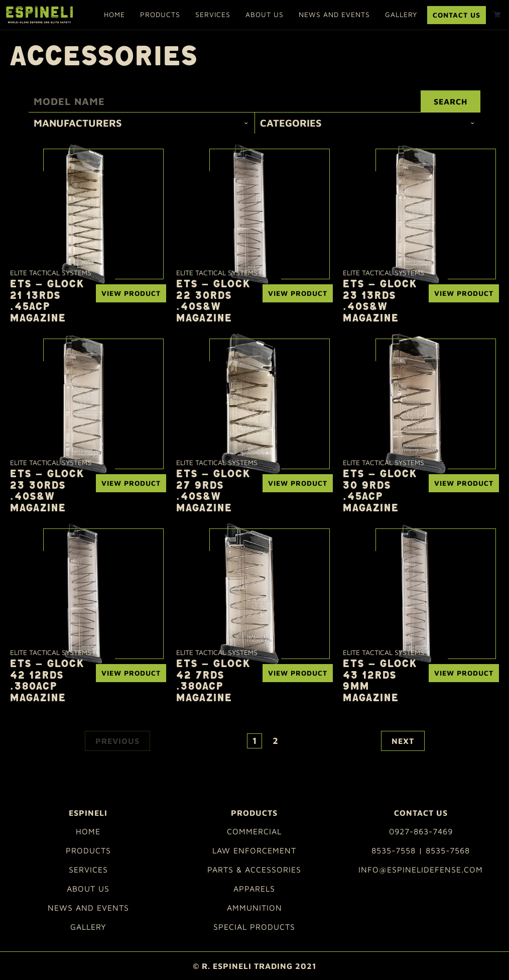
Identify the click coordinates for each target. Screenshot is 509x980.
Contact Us (457, 15)
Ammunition (254, 908)
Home (114, 14)
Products (160, 14)
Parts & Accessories (254, 869)
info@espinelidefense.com (421, 869)
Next (403, 741)
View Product (131, 293)
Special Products (254, 927)
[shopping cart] (497, 15)
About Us (265, 14)
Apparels (254, 889)
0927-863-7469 (421, 831)
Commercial (254, 831)
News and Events (334, 14)
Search (451, 101)
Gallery (401, 14)
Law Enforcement (254, 850)
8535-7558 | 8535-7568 (421, 850)
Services (213, 14)
